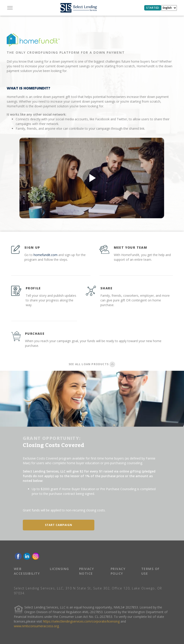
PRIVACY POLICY (118, 571)
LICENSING (59, 569)
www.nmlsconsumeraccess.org (36, 626)
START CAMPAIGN (59, 525)
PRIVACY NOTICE (87, 571)
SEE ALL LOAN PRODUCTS (92, 364)
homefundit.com (45, 255)
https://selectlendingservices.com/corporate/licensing (81, 621)
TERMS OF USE (150, 571)
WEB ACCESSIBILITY (27, 571)
